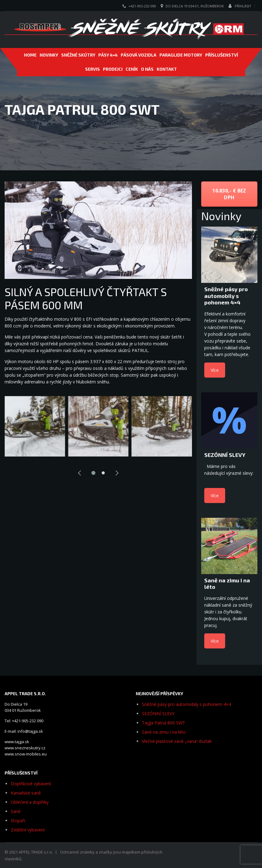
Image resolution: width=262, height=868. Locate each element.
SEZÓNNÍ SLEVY (158, 713)
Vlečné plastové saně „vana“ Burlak (177, 741)
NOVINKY (49, 55)
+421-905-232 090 (142, 6)
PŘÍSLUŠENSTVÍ (222, 55)
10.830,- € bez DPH (229, 194)
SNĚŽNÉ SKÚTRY (78, 55)
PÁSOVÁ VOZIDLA (139, 55)
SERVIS (92, 69)
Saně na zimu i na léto (164, 732)
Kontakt (167, 69)
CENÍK (132, 69)
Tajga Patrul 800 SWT (164, 723)
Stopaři (18, 820)
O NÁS (147, 69)
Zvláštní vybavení (28, 830)
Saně (16, 811)
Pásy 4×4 (108, 55)
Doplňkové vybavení (31, 784)
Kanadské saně (26, 793)
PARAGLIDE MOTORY (181, 55)
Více (215, 370)
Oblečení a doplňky (30, 802)
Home (30, 55)
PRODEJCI (113, 69)
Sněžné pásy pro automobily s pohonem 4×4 (186, 704)
